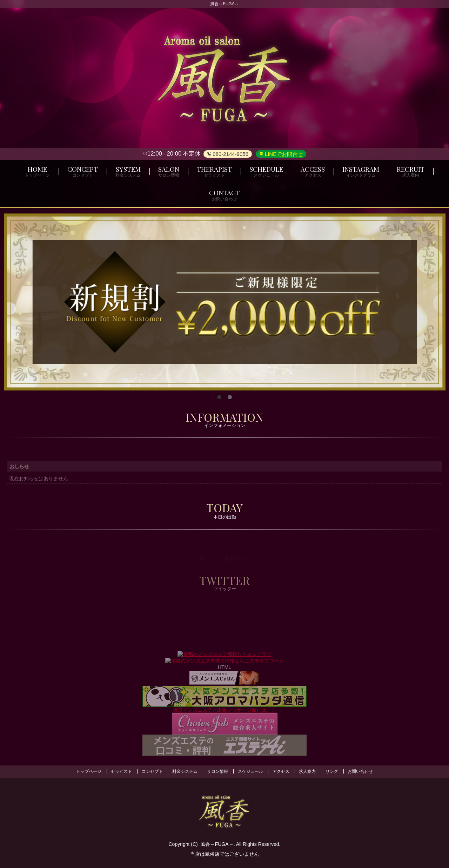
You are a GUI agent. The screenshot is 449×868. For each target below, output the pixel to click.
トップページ (89, 771)
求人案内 (307, 771)
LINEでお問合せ (283, 154)
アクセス (281, 771)
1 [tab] (219, 397)
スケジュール (250, 771)
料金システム (185, 771)
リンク (332, 771)
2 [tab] (230, 397)
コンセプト (152, 771)
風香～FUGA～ (217, 844)
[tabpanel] (225, 302)
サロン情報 (217, 771)
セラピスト (121, 771)
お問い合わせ (360, 771)
